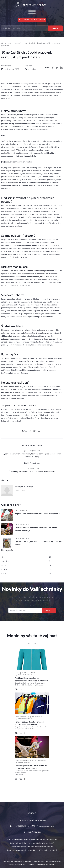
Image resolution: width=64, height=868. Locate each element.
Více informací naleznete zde (45, 864)
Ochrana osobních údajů (36, 862)
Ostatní (18, 43)
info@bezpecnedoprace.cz (45, 826)
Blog (9, 43)
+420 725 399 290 (23, 826)
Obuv (4, 565)
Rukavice (5, 561)
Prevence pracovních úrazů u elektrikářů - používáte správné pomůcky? (32, 850)
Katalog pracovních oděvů (32, 20)
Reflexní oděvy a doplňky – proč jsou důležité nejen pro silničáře (32, 843)
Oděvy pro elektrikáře (22, 761)
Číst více (18, 689)
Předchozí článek (34, 446)
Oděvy (4, 569)
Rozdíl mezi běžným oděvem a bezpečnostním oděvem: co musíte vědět (32, 840)
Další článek (30, 463)
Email (32, 606)
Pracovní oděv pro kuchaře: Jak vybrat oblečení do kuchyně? (32, 847)
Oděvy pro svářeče (21, 717)
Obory (4, 557)
